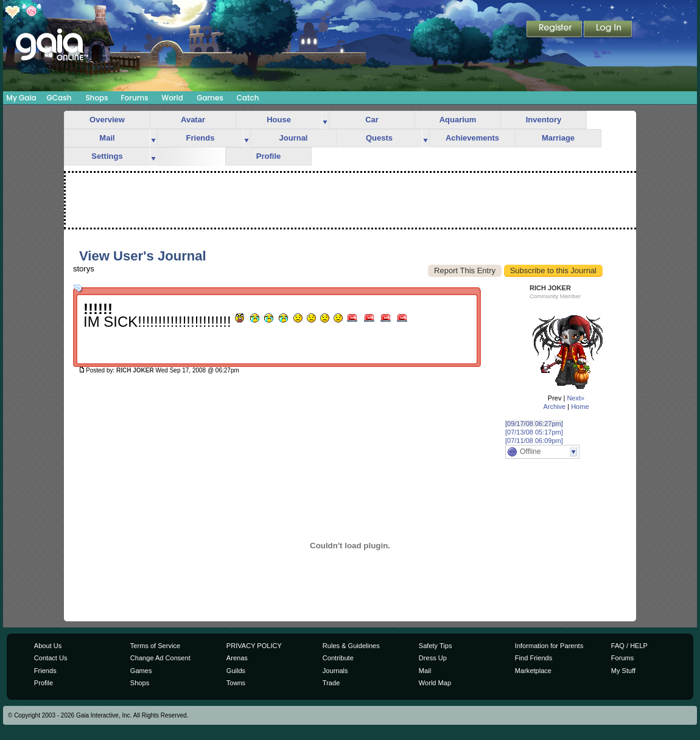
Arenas (237, 658)
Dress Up (433, 658)
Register (555, 30)
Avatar (193, 120)
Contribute (338, 658)
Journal (294, 138)
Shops (96, 98)
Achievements (472, 138)
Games (210, 98)
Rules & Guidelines (351, 646)
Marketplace (533, 671)
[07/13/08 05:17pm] (534, 432)
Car (372, 120)
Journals (335, 671)
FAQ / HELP (629, 646)
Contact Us (51, 658)
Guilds (236, 671)
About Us (48, 646)
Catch (248, 98)
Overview (107, 120)
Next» (576, 398)
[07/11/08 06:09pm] (534, 441)
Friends (201, 138)
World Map (435, 683)
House (279, 120)
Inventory (544, 120)
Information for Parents (549, 646)
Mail (107, 138)
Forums (134, 98)
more (325, 120)
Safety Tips (436, 646)
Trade (331, 683)
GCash (59, 98)
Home (580, 407)
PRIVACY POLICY (254, 646)
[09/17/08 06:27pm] (534, 424)
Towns (236, 683)
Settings (107, 156)
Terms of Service (155, 646)
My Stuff (623, 671)
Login (608, 30)
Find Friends (534, 658)
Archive (554, 407)
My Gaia (21, 98)
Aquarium (458, 120)
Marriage (558, 138)
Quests (379, 138)
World (172, 98)
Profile (268, 156)
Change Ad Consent (160, 658)
